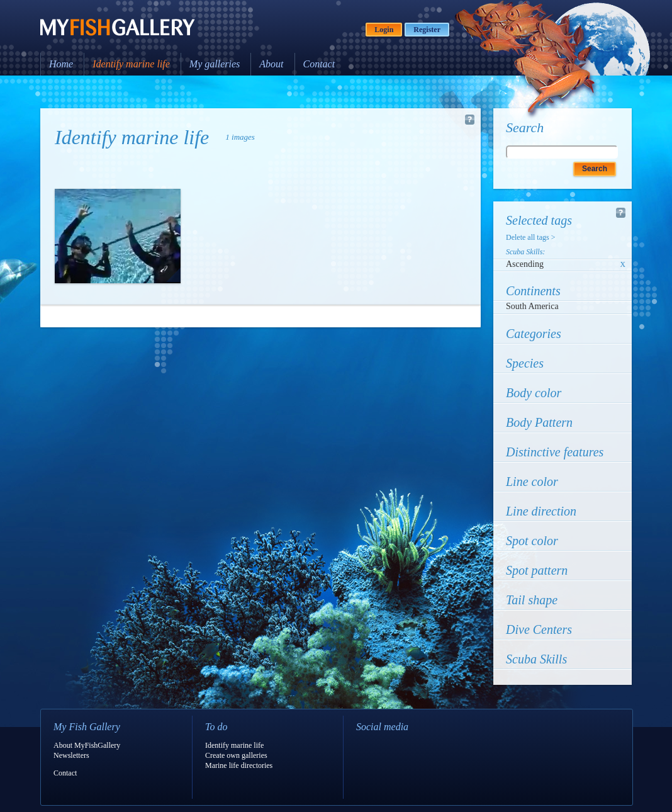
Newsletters (71, 755)
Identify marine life (131, 64)
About (271, 64)
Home (61, 64)
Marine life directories (239, 765)
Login (384, 30)
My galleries (215, 64)
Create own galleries (236, 755)
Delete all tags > (530, 237)
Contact (319, 64)
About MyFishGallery (87, 745)
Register (427, 30)
